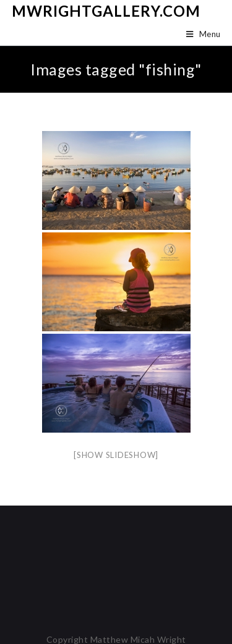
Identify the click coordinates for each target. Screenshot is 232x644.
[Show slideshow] (116, 455)
